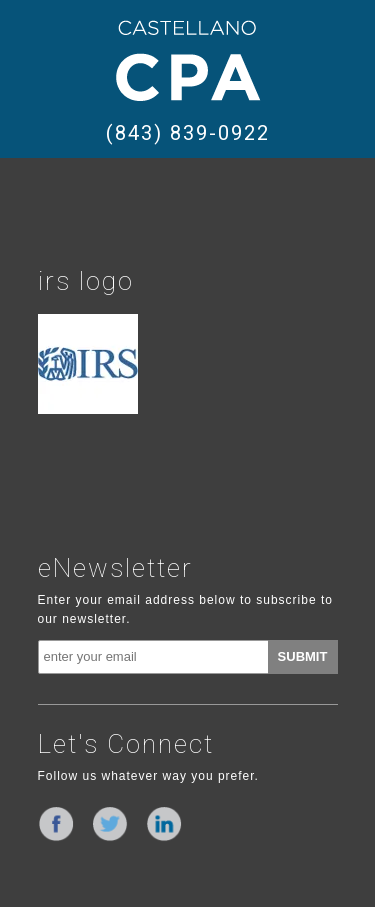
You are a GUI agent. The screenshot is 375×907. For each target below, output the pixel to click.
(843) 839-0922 (188, 133)
